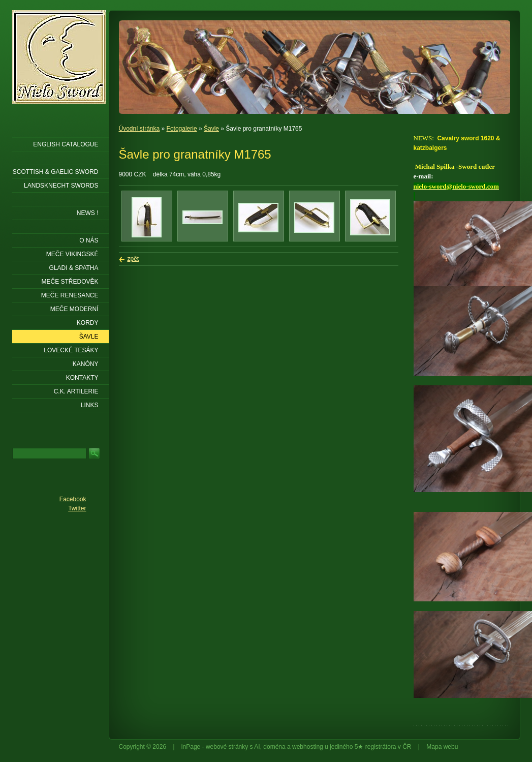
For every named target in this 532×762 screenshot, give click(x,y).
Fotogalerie (182, 129)
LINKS (90, 405)
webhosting (308, 747)
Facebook (73, 499)
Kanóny (86, 364)
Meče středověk (70, 282)
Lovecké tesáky (71, 350)
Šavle (211, 129)
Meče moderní (74, 309)
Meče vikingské (72, 254)
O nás (89, 240)
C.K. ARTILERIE (76, 391)
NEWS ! (88, 213)
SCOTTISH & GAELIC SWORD (56, 172)
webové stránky (227, 747)
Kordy (88, 323)
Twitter (77, 508)
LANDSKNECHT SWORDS (61, 186)
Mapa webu (442, 747)
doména (274, 747)
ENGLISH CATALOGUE (66, 144)
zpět (133, 259)
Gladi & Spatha (74, 268)
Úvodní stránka (139, 129)
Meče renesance (70, 295)
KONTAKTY (82, 378)
